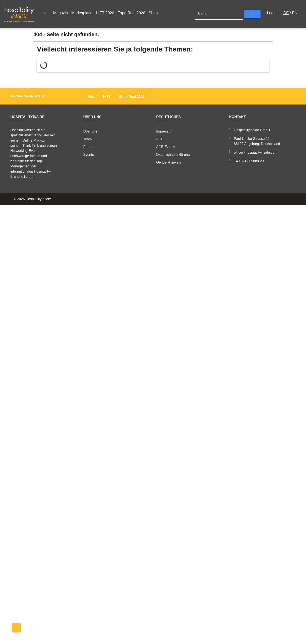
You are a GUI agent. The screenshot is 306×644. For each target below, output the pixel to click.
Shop (153, 13)
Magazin (61, 13)
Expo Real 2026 (131, 13)
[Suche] (219, 14)
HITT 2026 (105, 13)
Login (272, 13)
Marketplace (82, 13)
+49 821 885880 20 (249, 161)
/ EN (290, 13)
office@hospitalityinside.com (256, 152)
